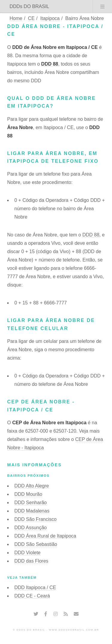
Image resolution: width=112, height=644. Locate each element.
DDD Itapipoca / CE (35, 588)
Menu (102, 7)
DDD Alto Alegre (32, 486)
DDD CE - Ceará (32, 596)
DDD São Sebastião (36, 544)
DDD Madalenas (32, 511)
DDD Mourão (28, 494)
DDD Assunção (31, 528)
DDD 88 (50, 64)
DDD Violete (27, 553)
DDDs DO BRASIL (29, 6)
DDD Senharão (31, 503)
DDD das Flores (31, 561)
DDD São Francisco (35, 519)
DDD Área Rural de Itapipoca (45, 536)
